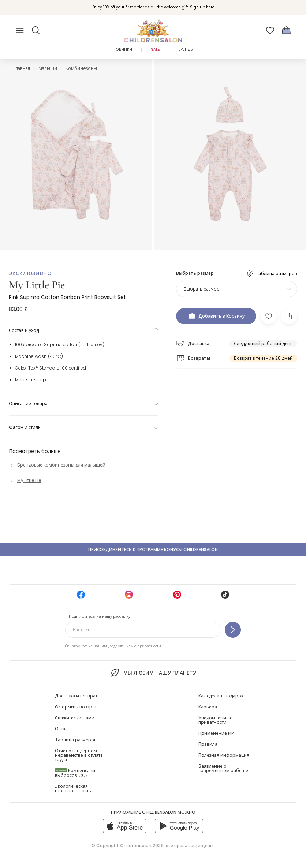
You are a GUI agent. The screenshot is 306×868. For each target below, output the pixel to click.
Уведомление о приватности (216, 720)
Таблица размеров (76, 740)
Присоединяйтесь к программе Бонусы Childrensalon (153, 549)
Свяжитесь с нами (75, 718)
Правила (208, 744)
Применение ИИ (217, 733)
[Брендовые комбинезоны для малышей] (57, 465)
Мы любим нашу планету (153, 673)
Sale (155, 50)
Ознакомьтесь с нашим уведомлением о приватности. (113, 646)
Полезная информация (224, 755)
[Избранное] (270, 30)
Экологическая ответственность (73, 788)
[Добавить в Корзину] (216, 316)
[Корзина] (286, 30)
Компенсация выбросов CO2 (76, 773)
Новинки (122, 50)
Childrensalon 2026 (142, 845)
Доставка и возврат (76, 696)
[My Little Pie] (25, 480)
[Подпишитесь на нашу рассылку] (233, 630)
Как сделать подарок (221, 696)
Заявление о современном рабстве (223, 768)
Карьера (208, 707)
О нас (61, 729)
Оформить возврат (76, 707)
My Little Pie (37, 285)
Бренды (186, 50)
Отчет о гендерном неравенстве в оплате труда (79, 755)
